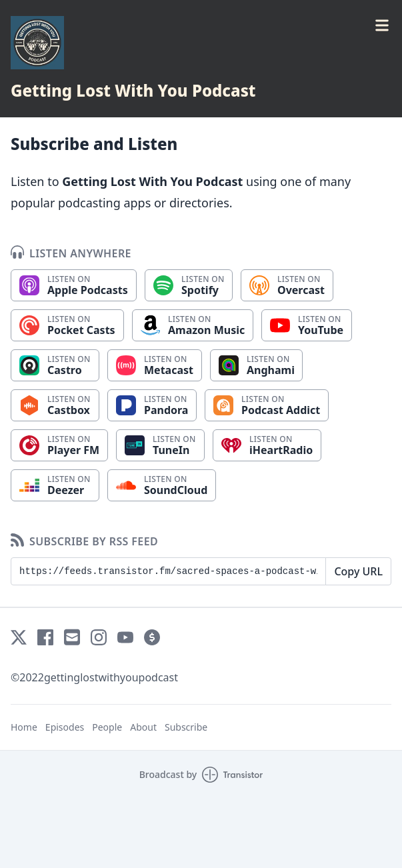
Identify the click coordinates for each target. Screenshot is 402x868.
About (143, 727)
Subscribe (186, 727)
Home (24, 727)
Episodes (65, 727)
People (107, 727)
